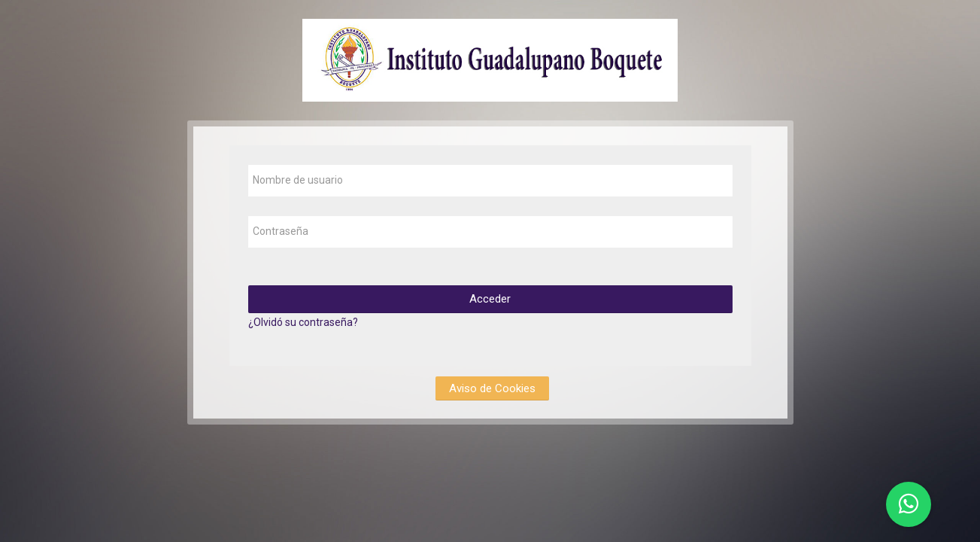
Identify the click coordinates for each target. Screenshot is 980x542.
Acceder (490, 299)
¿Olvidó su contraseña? (303, 322)
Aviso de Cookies (492, 388)
